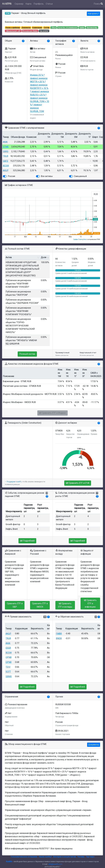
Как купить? (93, 14)
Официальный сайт (13, 31)
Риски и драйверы (13, 28)
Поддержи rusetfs (14, 482)
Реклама (81, 857)
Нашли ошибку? (45, 857)
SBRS (6, 151)
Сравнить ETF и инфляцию (90, 603)
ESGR (8, 648)
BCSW (6, 166)
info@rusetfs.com (55, 864)
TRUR (6, 156)
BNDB (59, 638)
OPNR (9, 662)
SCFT (8, 672)
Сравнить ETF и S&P (15, 605)
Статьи (49, 4)
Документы (26, 28)
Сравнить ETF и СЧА (78, 483)
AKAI (5, 142)
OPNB (9, 657)
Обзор (54, 28)
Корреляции (37, 28)
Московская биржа (30, 31)
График (82, 28)
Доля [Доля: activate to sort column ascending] (44, 257)
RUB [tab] (96, 194)
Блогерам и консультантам (65, 857)
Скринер (19, 4)
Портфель (39, 4)
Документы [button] (94, 745)
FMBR (59, 634)
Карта (28, 4)
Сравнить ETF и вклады (65, 605)
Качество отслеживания (68, 28)
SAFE (5, 161)
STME (6, 147)
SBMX (9, 676)
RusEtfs (9, 861)
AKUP (6, 170)
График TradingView (80, 239)
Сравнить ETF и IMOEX (40, 605)
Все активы (47, 176)
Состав (47, 28)
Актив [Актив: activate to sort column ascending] (9, 257)
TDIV (8, 667)
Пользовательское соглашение (24, 857)
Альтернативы (92, 28)
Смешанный (80, 176)
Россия (11, 176)
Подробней (27, 541)
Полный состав (27, 354)
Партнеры (90, 857)
